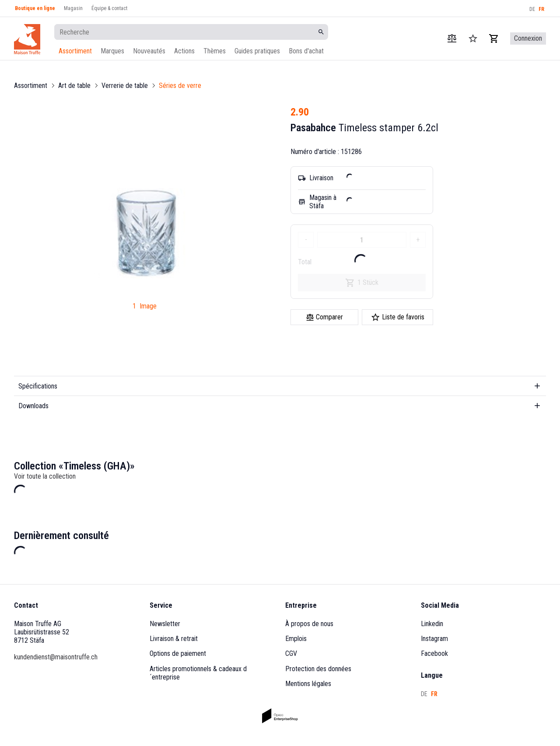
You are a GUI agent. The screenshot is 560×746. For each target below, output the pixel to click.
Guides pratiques (257, 51)
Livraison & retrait (174, 639)
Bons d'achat (306, 51)
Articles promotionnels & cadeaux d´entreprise (198, 673)
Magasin (73, 8)
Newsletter (165, 624)
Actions (184, 51)
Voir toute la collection (45, 476)
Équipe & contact (109, 8)
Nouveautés (149, 51)
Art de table (74, 86)
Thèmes (215, 51)
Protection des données (318, 669)
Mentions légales (308, 684)
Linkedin (432, 624)
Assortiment (75, 51)
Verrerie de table (125, 86)
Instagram (434, 639)
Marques (112, 51)
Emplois (296, 639)
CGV (291, 653)
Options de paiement (178, 653)
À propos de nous (309, 624)
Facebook (434, 653)
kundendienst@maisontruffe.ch (56, 657)
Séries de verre (180, 86)
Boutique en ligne (35, 8)
